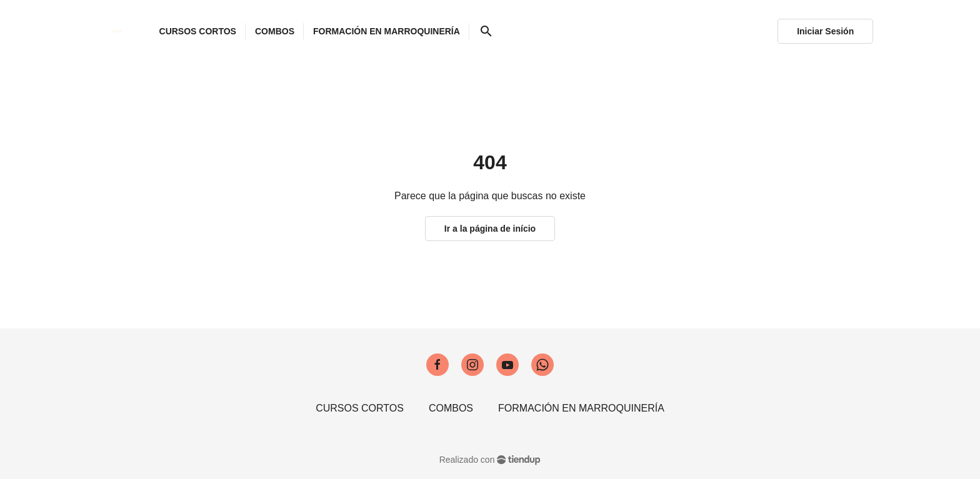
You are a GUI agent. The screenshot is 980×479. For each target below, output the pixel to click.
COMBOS (451, 408)
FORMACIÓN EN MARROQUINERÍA (581, 408)
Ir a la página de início (490, 229)
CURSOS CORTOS (360, 408)
